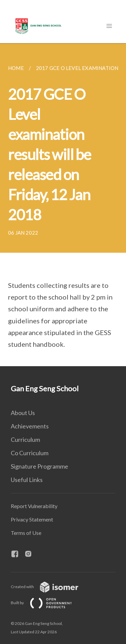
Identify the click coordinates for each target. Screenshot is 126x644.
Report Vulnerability (34, 506)
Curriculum (25, 439)
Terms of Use (26, 533)
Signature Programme (39, 466)
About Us (23, 413)
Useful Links (27, 480)
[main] (63, 205)
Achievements (30, 426)
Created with (50, 587)
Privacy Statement (32, 519)
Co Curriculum (30, 453)
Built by (47, 603)
